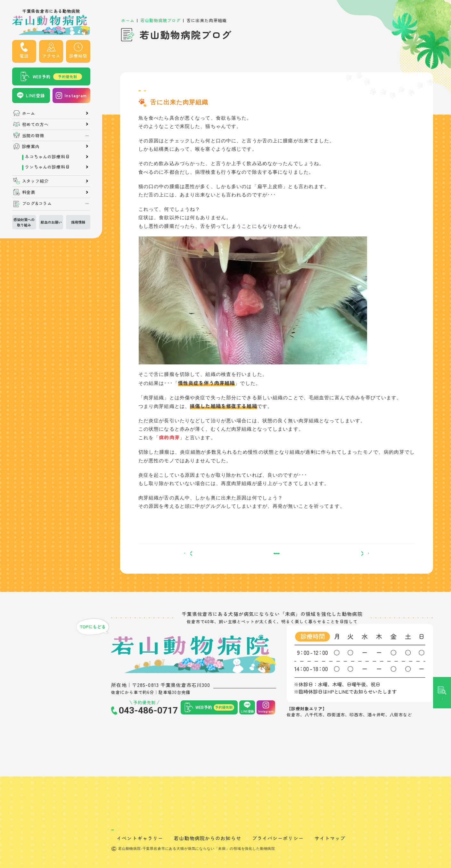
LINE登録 (35, 96)
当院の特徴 (33, 135)
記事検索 (442, 379)
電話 (24, 56)
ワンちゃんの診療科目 (47, 167)
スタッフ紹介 (36, 181)
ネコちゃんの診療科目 (47, 157)
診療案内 (31, 146)
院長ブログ (152, 94)
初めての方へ (36, 124)
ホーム (29, 113)
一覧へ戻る (277, 564)
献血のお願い (51, 222)
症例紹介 (180, 94)
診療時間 (78, 56)
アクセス (51, 56)
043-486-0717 (148, 725)
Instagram (76, 96)
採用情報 (78, 222)
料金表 (29, 192)
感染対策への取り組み (24, 222)
